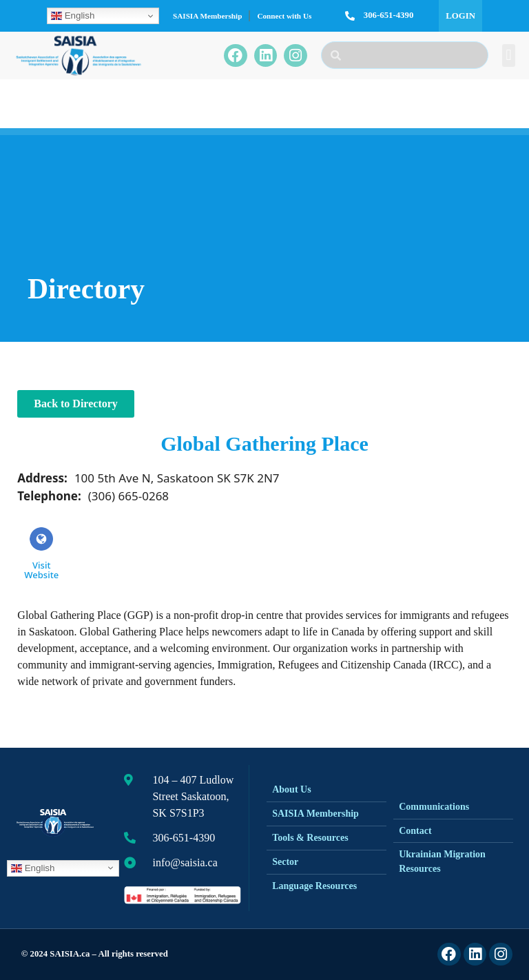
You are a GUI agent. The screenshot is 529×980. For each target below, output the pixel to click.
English (73, 16)
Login (460, 16)
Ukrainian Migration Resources (442, 861)
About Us (291, 789)
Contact (415, 831)
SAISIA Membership (207, 16)
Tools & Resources (310, 838)
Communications (434, 807)
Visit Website (41, 553)
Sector (285, 862)
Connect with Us (284, 16)
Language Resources (314, 886)
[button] (509, 55)
